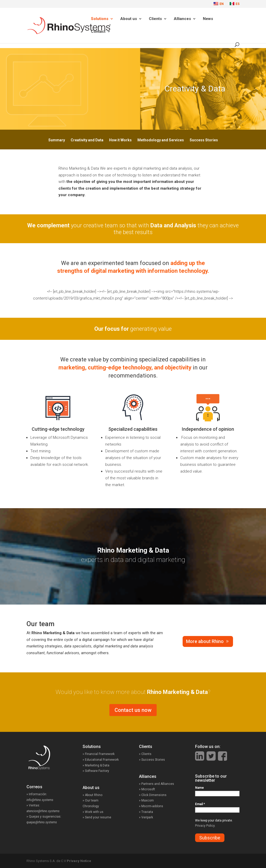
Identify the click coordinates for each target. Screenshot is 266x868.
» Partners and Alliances (157, 784)
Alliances (182, 19)
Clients (155, 19)
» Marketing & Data (96, 765)
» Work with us (93, 812)
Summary (57, 140)
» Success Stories (157, 760)
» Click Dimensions (153, 795)
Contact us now (133, 710)
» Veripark (146, 817)
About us (129, 19)
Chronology (91, 806)
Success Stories (204, 140)
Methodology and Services (161, 140)
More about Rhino (205, 641)
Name (199, 788)
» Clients (151, 754)
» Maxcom (146, 800)
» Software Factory (96, 771)
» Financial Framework (99, 754)
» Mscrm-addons (151, 806)
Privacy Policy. (205, 826)
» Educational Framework (101, 760)
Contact (98, 32)
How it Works (120, 140)
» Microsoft (147, 789)
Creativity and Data (87, 140)
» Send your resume (97, 817)
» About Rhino (92, 795)
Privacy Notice (79, 861)
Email (200, 804)
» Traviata (146, 812)
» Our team (91, 800)
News (208, 19)
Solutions (100, 19)
